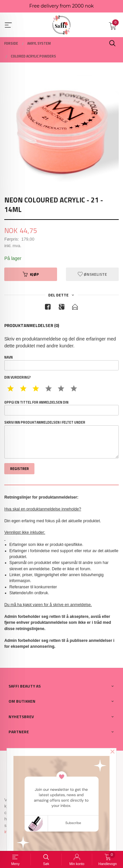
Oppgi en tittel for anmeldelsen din (61, 408)
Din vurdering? (18, 377)
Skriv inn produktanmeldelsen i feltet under (61, 439)
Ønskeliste (92, 274)
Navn (61, 363)
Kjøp (31, 274)
